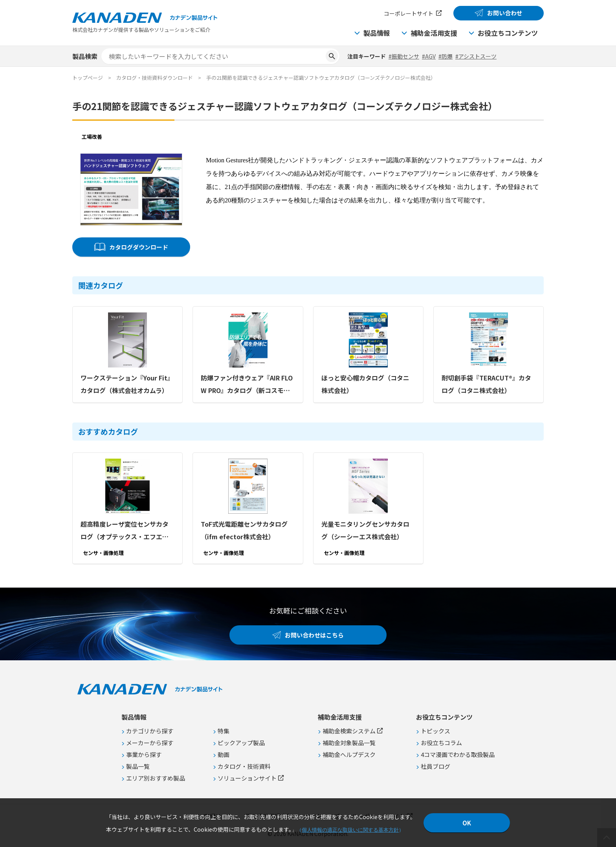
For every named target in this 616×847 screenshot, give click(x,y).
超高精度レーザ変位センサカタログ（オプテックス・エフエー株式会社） (125, 531)
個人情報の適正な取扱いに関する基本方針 (350, 830)
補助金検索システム (349, 731)
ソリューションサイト (247, 778)
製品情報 (377, 33)
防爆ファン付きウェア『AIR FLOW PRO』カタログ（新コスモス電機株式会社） (247, 385)
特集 (224, 731)
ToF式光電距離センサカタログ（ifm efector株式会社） (244, 530)
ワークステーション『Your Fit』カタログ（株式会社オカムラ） (127, 384)
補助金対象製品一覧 (349, 743)
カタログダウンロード (139, 247)
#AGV (429, 56)
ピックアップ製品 (241, 743)
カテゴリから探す (150, 731)
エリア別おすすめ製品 (156, 778)
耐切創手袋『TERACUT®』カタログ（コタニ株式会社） (486, 384)
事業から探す (144, 754)
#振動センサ (404, 56)
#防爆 (445, 56)
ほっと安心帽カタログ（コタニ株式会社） (365, 384)
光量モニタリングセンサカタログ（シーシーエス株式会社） (365, 530)
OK (467, 823)
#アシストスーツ (476, 56)
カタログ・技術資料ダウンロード (155, 78)
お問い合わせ (505, 13)
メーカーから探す (150, 743)
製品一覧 (138, 766)
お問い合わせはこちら (314, 635)
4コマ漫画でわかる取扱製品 (458, 754)
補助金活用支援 (434, 33)
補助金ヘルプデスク (349, 754)
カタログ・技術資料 (244, 766)
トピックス (435, 731)
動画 (224, 754)
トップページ (88, 78)
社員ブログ (435, 766)
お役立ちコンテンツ (508, 33)
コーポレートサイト (409, 13)
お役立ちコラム (441, 743)
